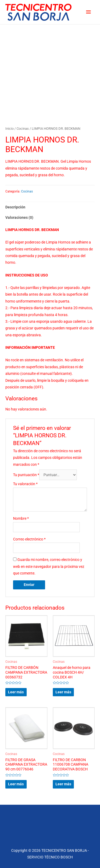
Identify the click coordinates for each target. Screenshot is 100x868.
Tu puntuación (26, 475)
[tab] (50, 207)
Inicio (9, 129)
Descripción (15, 207)
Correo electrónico (29, 539)
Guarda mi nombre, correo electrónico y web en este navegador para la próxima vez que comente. (49, 566)
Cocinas (23, 129)
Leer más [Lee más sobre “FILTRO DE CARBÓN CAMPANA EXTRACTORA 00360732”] (16, 692)
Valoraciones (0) (19, 217)
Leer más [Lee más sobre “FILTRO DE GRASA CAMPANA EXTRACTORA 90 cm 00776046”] (16, 784)
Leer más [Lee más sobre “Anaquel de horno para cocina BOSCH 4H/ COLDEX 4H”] (63, 692)
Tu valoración (25, 484)
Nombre (21, 518)
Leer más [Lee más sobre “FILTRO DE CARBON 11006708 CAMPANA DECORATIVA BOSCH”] (63, 784)
